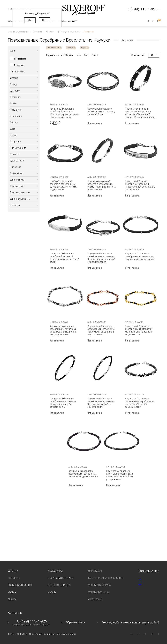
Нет (44, 20)
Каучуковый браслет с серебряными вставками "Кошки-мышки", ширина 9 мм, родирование (101, 258)
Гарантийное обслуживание (106, 578)
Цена (78, 55)
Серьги (12, 599)
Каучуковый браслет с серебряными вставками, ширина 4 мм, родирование (83, 474)
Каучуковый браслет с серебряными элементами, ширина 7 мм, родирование (140, 256)
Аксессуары (55, 571)
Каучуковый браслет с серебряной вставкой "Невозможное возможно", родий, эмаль (140, 185)
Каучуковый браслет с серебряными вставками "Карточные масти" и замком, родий (101, 403)
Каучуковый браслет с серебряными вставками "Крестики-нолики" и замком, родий (63, 403)
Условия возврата (99, 585)
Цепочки (13, 571)
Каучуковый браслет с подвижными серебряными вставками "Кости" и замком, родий (140, 403)
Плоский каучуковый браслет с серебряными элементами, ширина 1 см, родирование (102, 185)
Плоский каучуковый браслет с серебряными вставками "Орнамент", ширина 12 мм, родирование (140, 113)
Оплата (62, 21)
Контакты (73, 21)
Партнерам (95, 571)
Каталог (12, 21)
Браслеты (14, 578)
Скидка (95, 55)
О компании (96, 599)
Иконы (52, 592)
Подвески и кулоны (20, 585)
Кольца (12, 592)
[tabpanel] (65, 81)
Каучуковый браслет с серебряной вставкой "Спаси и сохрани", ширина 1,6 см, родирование (64, 113)
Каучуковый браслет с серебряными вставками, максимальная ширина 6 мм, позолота (101, 330)
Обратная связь (76, 622)
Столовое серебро (59, 585)
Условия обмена (99, 592)
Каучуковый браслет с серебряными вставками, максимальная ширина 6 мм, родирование (63, 330)
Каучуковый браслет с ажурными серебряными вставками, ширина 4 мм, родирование (120, 475)
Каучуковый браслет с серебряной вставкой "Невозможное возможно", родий (64, 258)
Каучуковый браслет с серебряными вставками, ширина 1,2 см (101, 112)
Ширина (69, 55)
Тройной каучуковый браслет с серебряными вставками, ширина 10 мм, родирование (64, 185)
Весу (86, 55)
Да (30, 20)
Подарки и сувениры (61, 578)
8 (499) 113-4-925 (32, 621)
